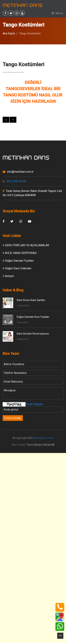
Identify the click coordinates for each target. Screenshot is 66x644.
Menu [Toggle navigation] (57, 13)
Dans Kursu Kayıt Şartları (31, 300)
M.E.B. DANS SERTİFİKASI (20, 253)
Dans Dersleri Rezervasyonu (33, 334)
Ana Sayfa (9, 33)
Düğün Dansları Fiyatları (18, 261)
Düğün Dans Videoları (17, 268)
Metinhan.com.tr (44, 438)
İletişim (8, 276)
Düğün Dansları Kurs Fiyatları (33, 317)
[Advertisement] (33, 487)
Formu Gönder (13, 418)
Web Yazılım (19, 445)
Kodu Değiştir (34, 404)
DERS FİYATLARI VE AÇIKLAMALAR (26, 245)
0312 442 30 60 (14, 181)
